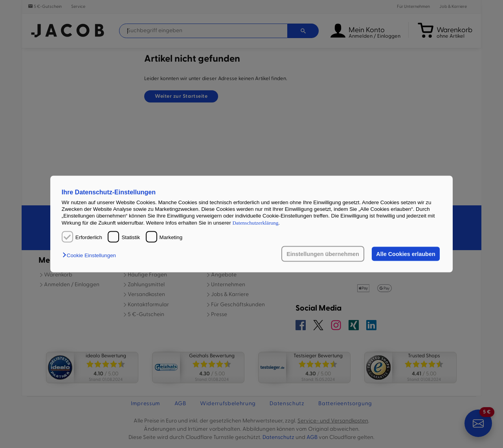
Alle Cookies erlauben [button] (406, 254)
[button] (91, 255)
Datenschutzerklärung (255, 222)
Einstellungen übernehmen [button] (323, 254)
